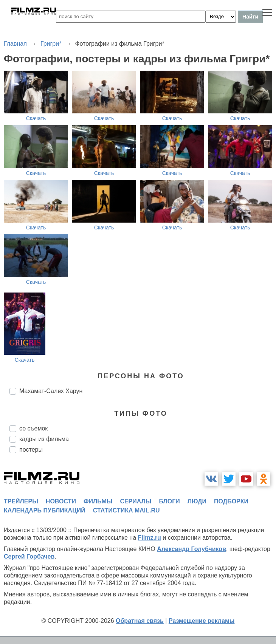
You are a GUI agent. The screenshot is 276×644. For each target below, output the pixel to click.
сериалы (136, 501)
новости (61, 501)
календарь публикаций (45, 510)
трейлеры (21, 501)
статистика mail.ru (126, 510)
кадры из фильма (44, 439)
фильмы (98, 501)
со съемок (33, 428)
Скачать (36, 118)
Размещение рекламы (202, 621)
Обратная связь (140, 621)
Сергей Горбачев (29, 557)
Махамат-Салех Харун (51, 391)
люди (197, 501)
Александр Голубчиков (191, 549)
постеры (31, 450)
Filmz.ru (150, 538)
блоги (169, 501)
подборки (231, 501)
